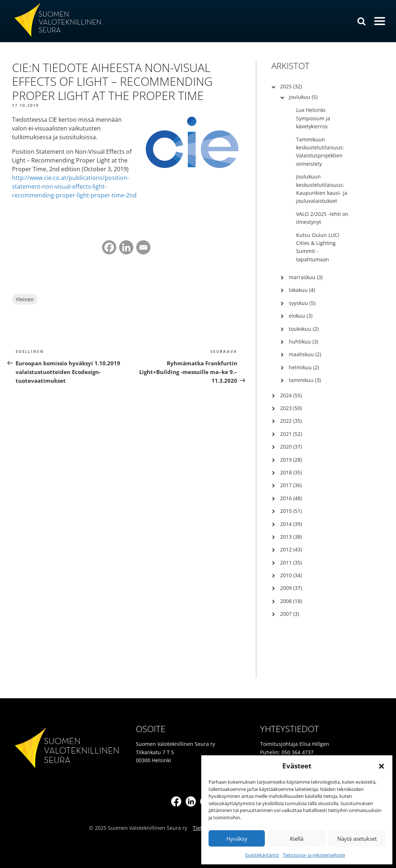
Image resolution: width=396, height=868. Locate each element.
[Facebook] (109, 247)
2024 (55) (291, 395)
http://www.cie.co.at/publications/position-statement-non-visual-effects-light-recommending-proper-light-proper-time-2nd (74, 186)
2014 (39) (291, 524)
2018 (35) (291, 472)
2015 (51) (291, 511)
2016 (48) (291, 498)
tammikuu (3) (305, 380)
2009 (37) (291, 588)
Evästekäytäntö (262, 855)
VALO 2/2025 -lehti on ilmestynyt (322, 218)
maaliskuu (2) (305, 354)
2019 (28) (291, 460)
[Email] (143, 247)
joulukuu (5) (303, 97)
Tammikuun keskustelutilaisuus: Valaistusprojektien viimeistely (320, 152)
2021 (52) (291, 434)
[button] (381, 766)
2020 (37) (291, 447)
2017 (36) (291, 485)
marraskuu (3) (306, 277)
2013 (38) (291, 537)
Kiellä (297, 839)
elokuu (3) (301, 316)
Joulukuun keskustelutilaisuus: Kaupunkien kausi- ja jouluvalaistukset (322, 189)
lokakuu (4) (302, 290)
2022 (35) (291, 421)
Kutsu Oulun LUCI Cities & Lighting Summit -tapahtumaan (318, 247)
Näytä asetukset (357, 839)
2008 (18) (291, 601)
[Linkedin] (126, 247)
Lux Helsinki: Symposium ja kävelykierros (313, 118)
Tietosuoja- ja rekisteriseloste (314, 855)
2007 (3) (290, 614)
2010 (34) (291, 575)
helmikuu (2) (304, 367)
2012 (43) (291, 549)
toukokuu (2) (304, 329)
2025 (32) (291, 86)
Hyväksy (237, 839)
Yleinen (25, 299)
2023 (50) (291, 408)
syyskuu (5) (302, 303)
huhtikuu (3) (304, 341)
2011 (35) (291, 562)
